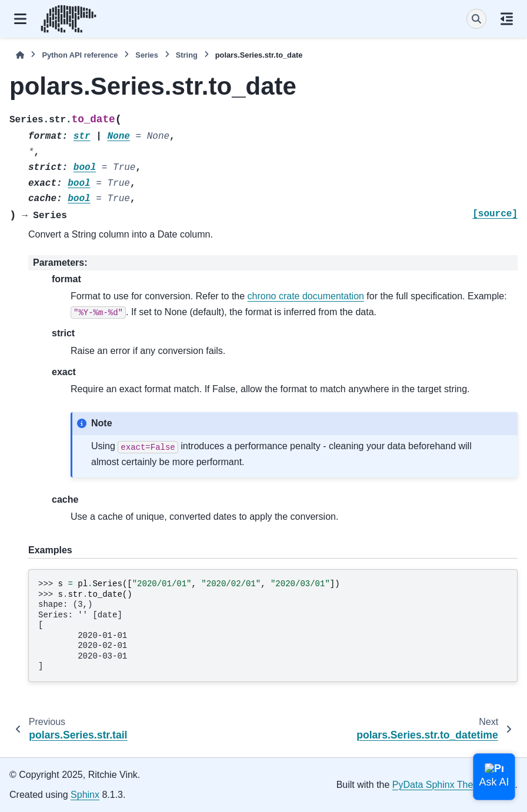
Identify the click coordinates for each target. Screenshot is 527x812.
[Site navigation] (20, 19)
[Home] (20, 55)
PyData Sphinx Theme (439, 785)
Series (146, 55)
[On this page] (507, 19)
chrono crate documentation (306, 296)
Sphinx (85, 795)
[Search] (476, 19)
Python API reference (80, 55)
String (187, 55)
